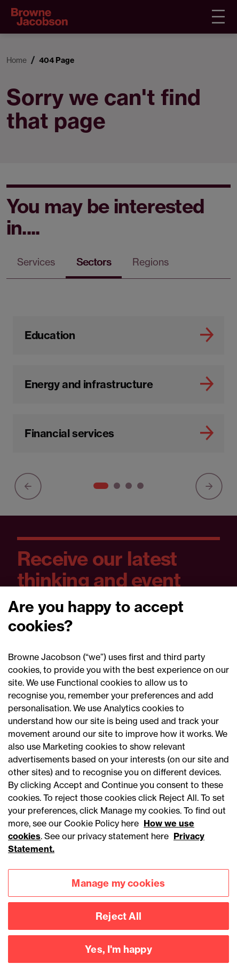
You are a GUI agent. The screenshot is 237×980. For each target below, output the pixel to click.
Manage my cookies (118, 895)
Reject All (118, 928)
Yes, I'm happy (118, 961)
